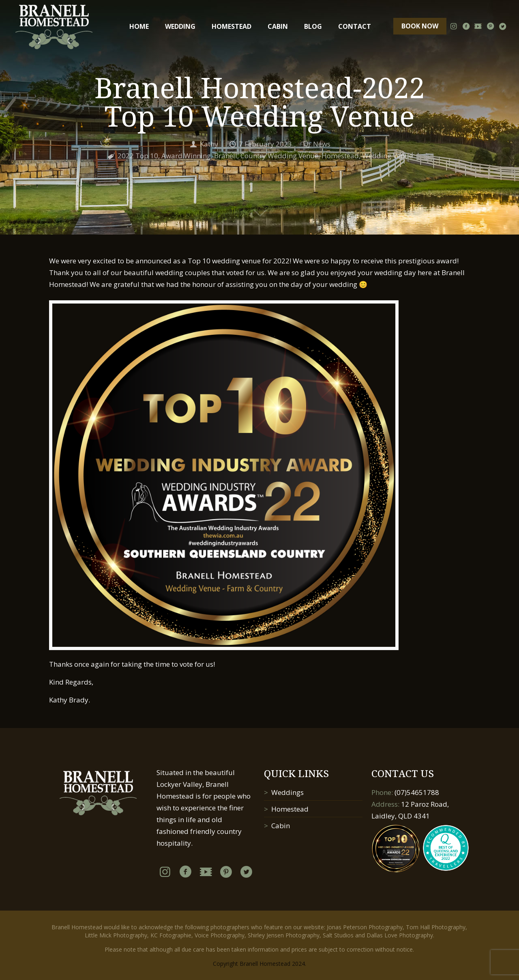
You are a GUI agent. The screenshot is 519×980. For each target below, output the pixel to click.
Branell (226, 156)
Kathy (209, 144)
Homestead (340, 156)
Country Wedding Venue (279, 156)
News (322, 144)
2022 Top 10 (138, 156)
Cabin (281, 826)
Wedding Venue (387, 156)
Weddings (287, 792)
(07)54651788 (417, 792)
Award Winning (186, 156)
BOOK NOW (420, 26)
